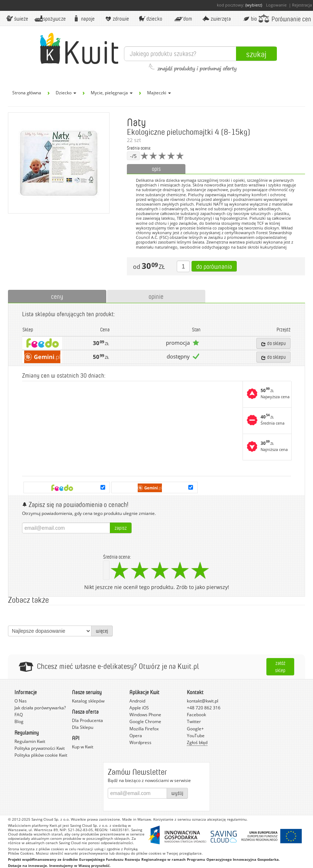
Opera (136, 736)
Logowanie (276, 5)
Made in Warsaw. (137, 819)
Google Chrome (145, 721)
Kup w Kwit (83, 747)
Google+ (195, 729)
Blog (19, 721)
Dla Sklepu (83, 727)
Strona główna (27, 93)
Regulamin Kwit (30, 741)
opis (156, 169)
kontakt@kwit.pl (203, 701)
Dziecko (150, 18)
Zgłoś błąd (197, 742)
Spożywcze (50, 18)
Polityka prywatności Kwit (40, 748)
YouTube (196, 736)
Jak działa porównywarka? (40, 708)
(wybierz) (254, 5)
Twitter (194, 721)
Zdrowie (117, 18)
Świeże (17, 18)
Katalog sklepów (88, 701)
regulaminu (237, 819)
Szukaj (256, 54)
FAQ (19, 715)
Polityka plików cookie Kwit (41, 755)
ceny (57, 296)
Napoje (83, 18)
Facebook (196, 715)
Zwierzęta (216, 18)
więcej (102, 631)
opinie (156, 296)
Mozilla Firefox (144, 729)
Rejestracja (302, 5)
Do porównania (214, 266)
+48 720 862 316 (204, 708)
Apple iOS (139, 708)
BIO (250, 18)
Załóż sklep (280, 667)
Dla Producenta (87, 720)
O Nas (21, 701)
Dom (183, 18)
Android (137, 701)
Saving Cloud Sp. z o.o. (51, 819)
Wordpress (140, 742)
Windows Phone (145, 715)
